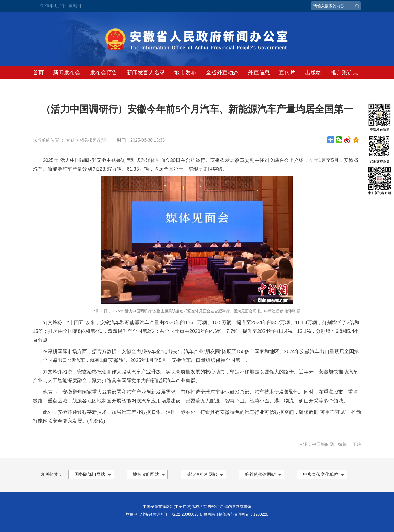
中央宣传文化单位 (321, 474)
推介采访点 (344, 72)
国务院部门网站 (90, 474)
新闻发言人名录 (146, 72)
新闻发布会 (67, 72)
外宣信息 (259, 72)
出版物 (313, 72)
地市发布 (185, 72)
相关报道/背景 (93, 140)
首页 (38, 72)
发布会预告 (104, 72)
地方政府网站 (146, 474)
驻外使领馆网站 (260, 474)
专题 (70, 140)
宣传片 (287, 72)
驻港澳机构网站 (202, 474)
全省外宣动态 (222, 72)
